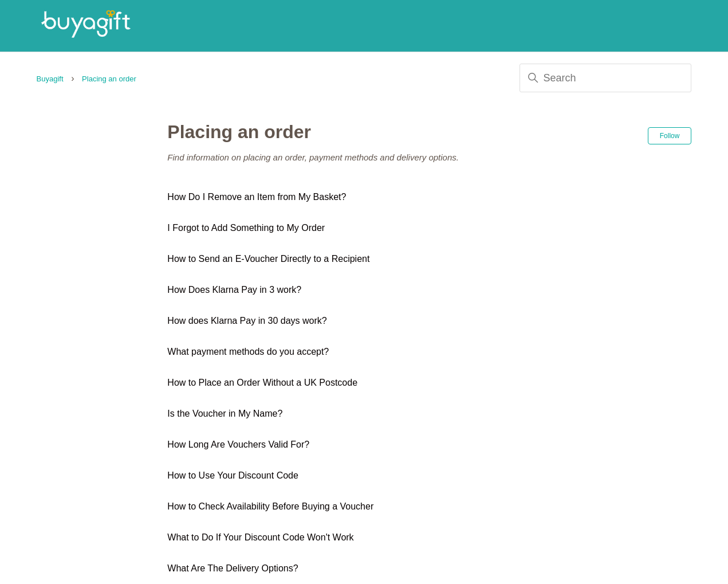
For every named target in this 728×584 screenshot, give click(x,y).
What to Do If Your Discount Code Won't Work (260, 537)
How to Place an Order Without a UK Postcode (262, 383)
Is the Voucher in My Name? (225, 413)
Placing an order (109, 79)
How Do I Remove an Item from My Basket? (257, 197)
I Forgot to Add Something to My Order (246, 228)
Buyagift (50, 79)
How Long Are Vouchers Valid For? (238, 444)
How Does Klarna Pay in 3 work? (234, 290)
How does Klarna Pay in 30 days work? (247, 321)
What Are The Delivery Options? (233, 568)
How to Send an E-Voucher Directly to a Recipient (268, 259)
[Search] (605, 78)
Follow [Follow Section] (670, 136)
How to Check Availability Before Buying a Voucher (270, 506)
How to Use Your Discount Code (233, 475)
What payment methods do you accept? (248, 352)
